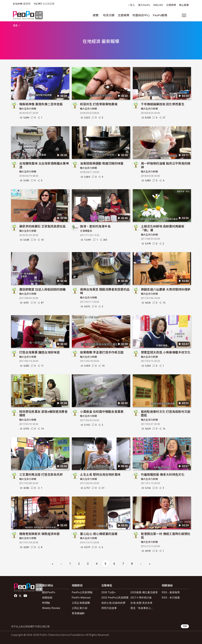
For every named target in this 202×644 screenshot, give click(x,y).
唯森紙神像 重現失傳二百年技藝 (41, 104)
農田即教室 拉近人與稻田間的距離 (43, 289)
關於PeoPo (49, 592)
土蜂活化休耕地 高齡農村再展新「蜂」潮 (163, 228)
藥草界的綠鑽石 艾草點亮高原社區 (43, 226)
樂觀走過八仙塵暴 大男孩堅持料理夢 (166, 289)
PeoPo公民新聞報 (82, 592)
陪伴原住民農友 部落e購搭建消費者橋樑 (43, 413)
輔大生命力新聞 (28, 109)
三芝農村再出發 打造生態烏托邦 (41, 474)
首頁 (15, 26)
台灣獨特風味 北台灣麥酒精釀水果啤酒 (44, 165)
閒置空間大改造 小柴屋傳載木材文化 (166, 352)
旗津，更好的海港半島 (95, 226)
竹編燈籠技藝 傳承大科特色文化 (163, 474)
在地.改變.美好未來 (141, 603)
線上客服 (184, 5)
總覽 (96, 15)
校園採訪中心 (141, 15)
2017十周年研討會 (141, 598)
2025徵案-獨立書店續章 (144, 592)
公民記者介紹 (80, 608)
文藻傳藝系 (86, 231)
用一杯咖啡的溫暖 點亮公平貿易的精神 (166, 165)
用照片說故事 (109, 608)
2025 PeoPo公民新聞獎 (115, 598)
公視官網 (171, 5)
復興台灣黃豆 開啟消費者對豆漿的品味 (105, 291)
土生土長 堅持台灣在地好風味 (100, 474)
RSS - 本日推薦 (171, 598)
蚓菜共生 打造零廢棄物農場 (99, 104)
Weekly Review (51, 608)
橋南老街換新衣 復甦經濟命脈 (39, 534)
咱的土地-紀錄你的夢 (113, 603)
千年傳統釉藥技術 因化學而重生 (163, 104)
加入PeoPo (144, 5)
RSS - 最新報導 (171, 592)
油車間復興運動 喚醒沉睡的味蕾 (102, 163)
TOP (185, 626)
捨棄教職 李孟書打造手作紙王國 (102, 352)
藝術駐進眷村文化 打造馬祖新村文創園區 (166, 413)
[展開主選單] (184, 15)
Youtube (26, 596)
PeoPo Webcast (81, 598)
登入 (132, 5)
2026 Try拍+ (108, 592)
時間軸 (46, 603)
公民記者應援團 (81, 603)
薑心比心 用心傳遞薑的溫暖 (99, 534)
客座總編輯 (78, 613)
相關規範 (47, 598)
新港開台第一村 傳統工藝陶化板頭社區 (166, 535)
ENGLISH (158, 5)
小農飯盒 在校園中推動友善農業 (102, 411)
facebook (16, 596)
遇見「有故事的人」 (142, 608)
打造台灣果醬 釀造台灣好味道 (39, 352)
